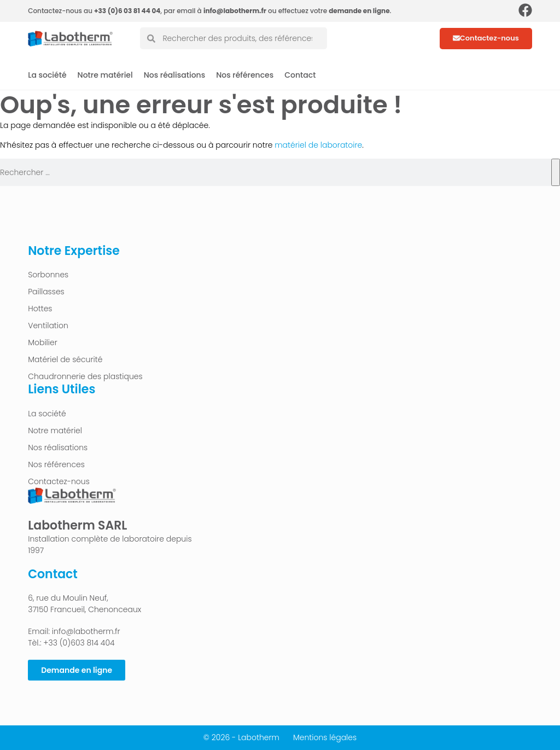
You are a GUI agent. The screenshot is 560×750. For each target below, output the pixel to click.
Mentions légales (325, 737)
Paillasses (46, 292)
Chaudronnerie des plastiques (85, 376)
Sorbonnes (48, 275)
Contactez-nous (59, 481)
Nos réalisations (174, 75)
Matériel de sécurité (65, 359)
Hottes (40, 309)
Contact (300, 75)
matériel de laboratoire (317, 145)
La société (47, 75)
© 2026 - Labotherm (241, 737)
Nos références (245, 75)
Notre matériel (105, 75)
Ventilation (48, 325)
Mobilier (43, 342)
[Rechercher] (556, 172)
